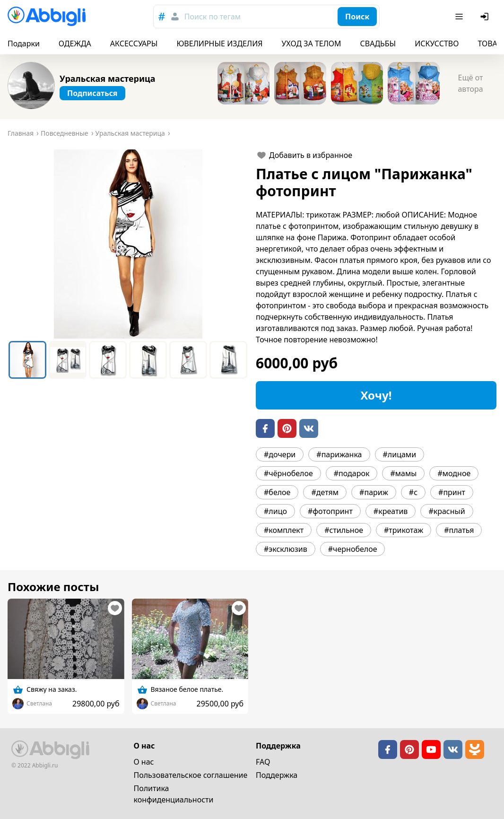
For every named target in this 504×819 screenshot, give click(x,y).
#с (413, 492)
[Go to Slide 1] (27, 360)
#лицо (275, 511)
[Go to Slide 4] (148, 360)
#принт (452, 492)
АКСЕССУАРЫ (134, 44)
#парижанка (339, 454)
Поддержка (277, 775)
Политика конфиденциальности (174, 794)
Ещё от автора (470, 83)
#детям (325, 492)
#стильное (344, 530)
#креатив (391, 511)
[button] (128, 244)
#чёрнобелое (288, 473)
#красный (447, 511)
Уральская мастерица (108, 78)
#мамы (403, 473)
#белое (277, 492)
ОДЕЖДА (75, 44)
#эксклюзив (286, 549)
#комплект (284, 530)
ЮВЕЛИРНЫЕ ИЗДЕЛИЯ (219, 44)
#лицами (400, 454)
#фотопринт (330, 511)
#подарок (352, 473)
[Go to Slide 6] (228, 360)
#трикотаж (404, 530)
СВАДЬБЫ (378, 44)
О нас (144, 762)
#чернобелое (353, 549)
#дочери (280, 454)
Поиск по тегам (213, 17)
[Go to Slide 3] (108, 360)
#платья (459, 530)
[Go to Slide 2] (68, 360)
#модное (454, 473)
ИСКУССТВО (437, 44)
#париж (374, 492)
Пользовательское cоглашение (191, 775)
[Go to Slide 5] (188, 360)
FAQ (263, 762)
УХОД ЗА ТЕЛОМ (312, 44)
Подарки (24, 44)
